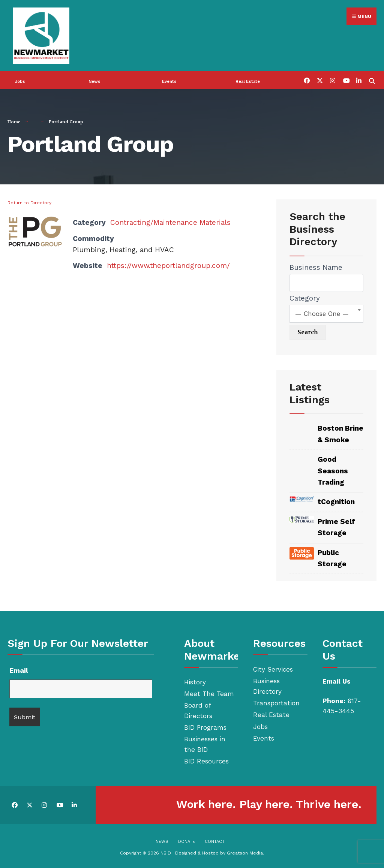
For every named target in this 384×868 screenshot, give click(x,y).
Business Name (316, 267)
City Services (273, 669)
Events (169, 82)
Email (19, 670)
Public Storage (332, 558)
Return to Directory (29, 203)
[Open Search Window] (372, 80)
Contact (215, 842)
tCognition (336, 502)
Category (305, 298)
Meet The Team (209, 694)
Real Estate (248, 82)
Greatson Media (245, 853)
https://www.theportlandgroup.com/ (168, 266)
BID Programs (205, 727)
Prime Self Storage (336, 527)
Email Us (337, 681)
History (195, 682)
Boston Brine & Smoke (340, 434)
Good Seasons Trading (333, 471)
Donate (187, 842)
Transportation (276, 703)
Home (14, 122)
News (94, 82)
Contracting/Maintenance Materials (170, 222)
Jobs (20, 82)
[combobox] (326, 314)
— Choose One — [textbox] (322, 314)
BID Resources (206, 761)
